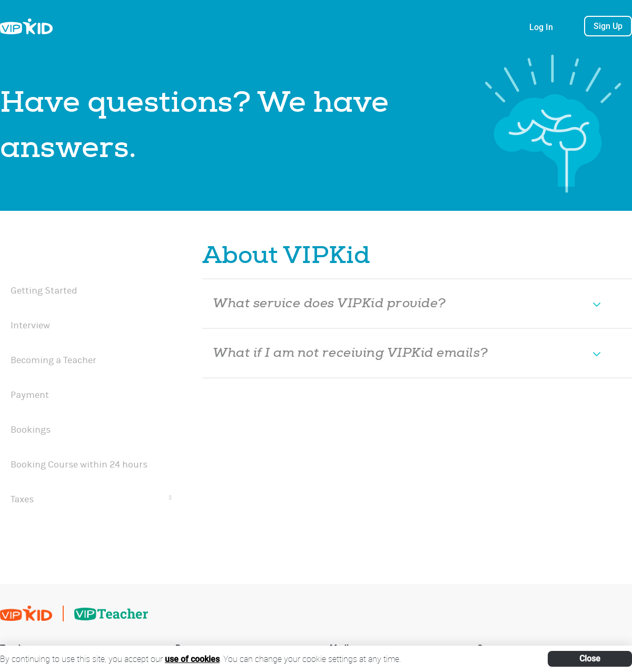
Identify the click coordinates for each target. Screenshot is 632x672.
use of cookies (192, 659)
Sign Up (608, 26)
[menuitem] (91, 255)
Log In (541, 27)
